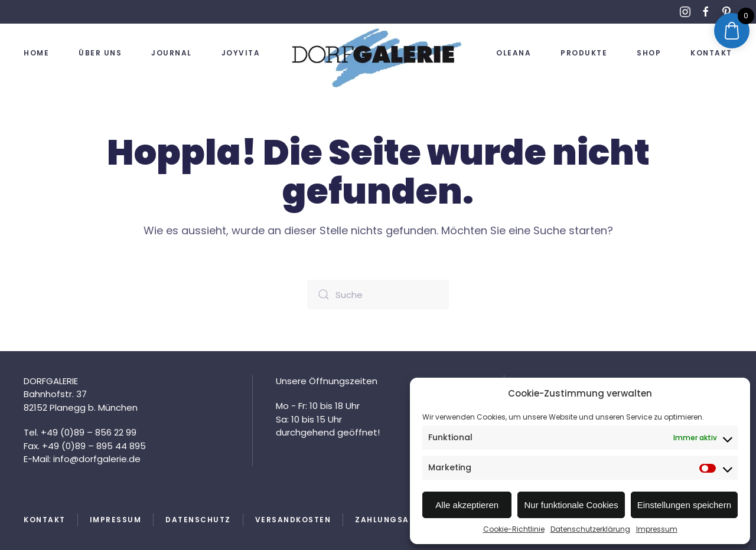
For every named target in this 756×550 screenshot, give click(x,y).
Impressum (657, 529)
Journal (172, 53)
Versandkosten (293, 520)
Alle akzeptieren (467, 505)
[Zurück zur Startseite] (378, 58)
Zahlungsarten (393, 520)
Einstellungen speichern (684, 505)
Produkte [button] (584, 53)
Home (36, 53)
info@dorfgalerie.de (96, 459)
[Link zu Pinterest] (726, 12)
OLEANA (514, 53)
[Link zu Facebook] (706, 12)
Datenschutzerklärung (590, 529)
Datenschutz (198, 520)
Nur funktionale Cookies (571, 505)
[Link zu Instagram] (685, 12)
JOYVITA (241, 53)
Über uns (100, 53)
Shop (649, 53)
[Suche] (378, 294)
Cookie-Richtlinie (514, 529)
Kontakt (711, 53)
